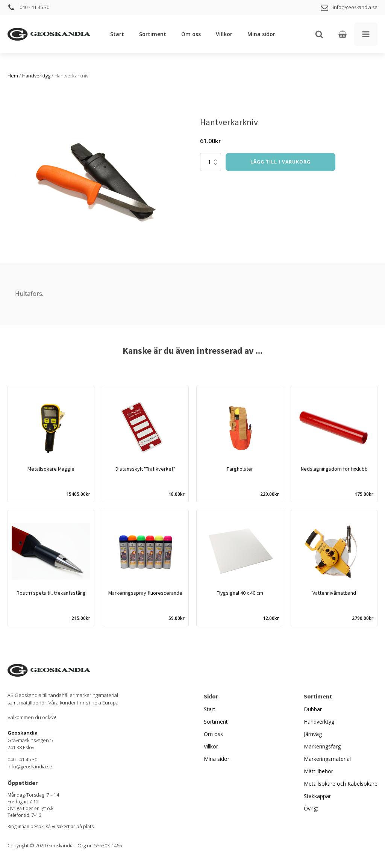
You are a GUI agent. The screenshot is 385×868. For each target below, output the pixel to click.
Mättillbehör (318, 771)
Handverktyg (36, 76)
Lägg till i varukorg (280, 162)
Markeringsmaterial (327, 759)
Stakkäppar (317, 796)
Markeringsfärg (322, 746)
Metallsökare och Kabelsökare (341, 784)
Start (117, 34)
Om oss (191, 34)
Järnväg (313, 734)
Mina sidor (261, 34)
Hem (13, 76)
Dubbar (313, 709)
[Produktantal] (211, 162)
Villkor (224, 34)
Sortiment (153, 34)
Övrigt (311, 808)
